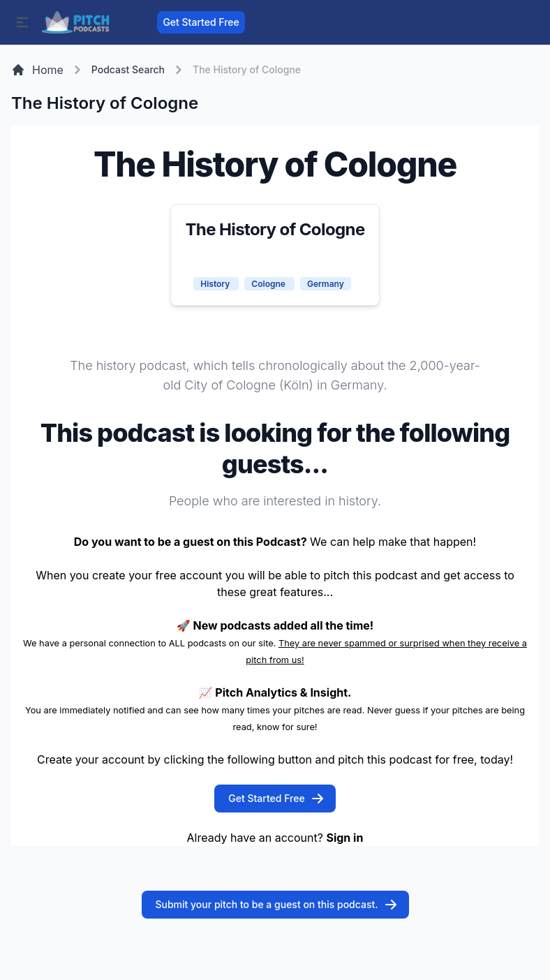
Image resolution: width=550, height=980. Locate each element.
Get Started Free (201, 22)
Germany (326, 284)
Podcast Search (128, 69)
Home (37, 70)
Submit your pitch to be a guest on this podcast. (277, 905)
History (216, 284)
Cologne (269, 284)
